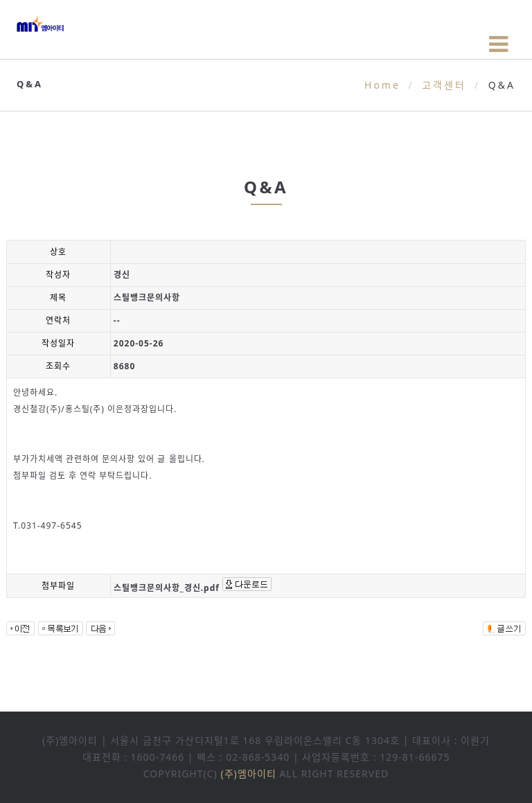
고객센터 (444, 85)
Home (382, 85)
